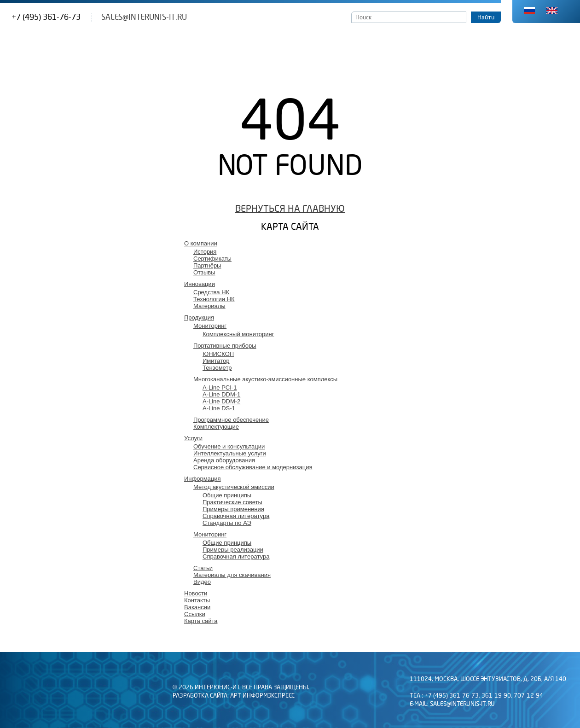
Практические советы (232, 502)
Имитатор (216, 361)
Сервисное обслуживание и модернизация (253, 467)
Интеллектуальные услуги (230, 453)
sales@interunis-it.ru (144, 17)
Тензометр (217, 368)
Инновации (200, 284)
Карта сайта (201, 621)
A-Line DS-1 (219, 408)
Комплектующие (216, 427)
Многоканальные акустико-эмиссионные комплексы (265, 379)
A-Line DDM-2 (221, 401)
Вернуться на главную (290, 209)
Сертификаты (212, 259)
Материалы (209, 306)
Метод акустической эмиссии (234, 487)
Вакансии (197, 607)
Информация (203, 479)
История (205, 252)
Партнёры (207, 265)
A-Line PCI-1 (220, 387)
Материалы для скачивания (232, 575)
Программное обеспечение (231, 420)
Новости (196, 593)
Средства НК (211, 292)
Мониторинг (210, 326)
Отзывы (204, 272)
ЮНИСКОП (218, 354)
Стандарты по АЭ (227, 523)
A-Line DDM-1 (221, 394)
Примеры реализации (233, 550)
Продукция (199, 317)
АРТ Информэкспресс (262, 696)
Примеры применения (233, 509)
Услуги (193, 438)
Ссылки (195, 614)
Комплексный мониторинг (238, 334)
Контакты (197, 600)
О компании (201, 243)
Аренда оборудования (224, 460)
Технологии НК (214, 299)
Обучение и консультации (229, 446)
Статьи (203, 568)
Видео (202, 582)
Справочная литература (236, 516)
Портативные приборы (225, 346)
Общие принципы (227, 495)
